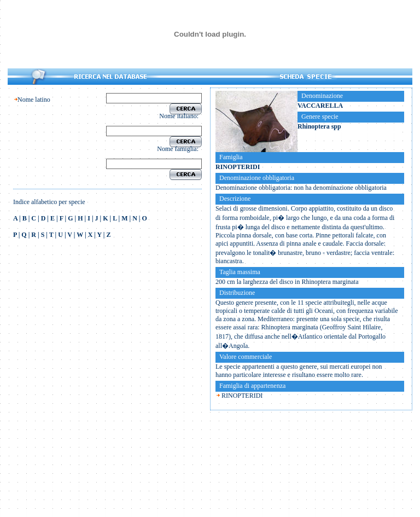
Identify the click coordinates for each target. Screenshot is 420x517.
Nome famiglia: (179, 149)
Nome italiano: (180, 116)
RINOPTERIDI (242, 396)
